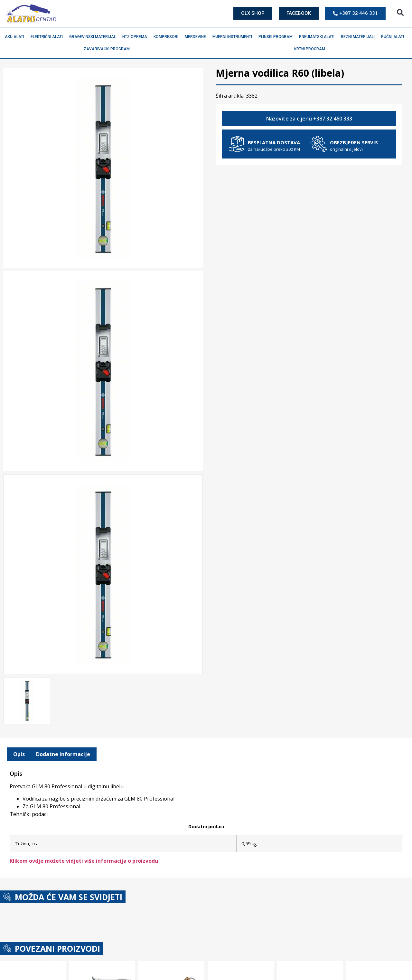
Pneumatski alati (318, 37)
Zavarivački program (108, 49)
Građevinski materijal (94, 37)
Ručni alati (394, 37)
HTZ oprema (136, 37)
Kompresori (168, 37)
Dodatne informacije (63, 753)
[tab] (19, 753)
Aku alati (16, 37)
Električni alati (48, 37)
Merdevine (197, 37)
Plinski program (277, 37)
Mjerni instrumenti (234, 37)
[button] (400, 13)
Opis (19, 753)
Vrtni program (311, 49)
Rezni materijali (359, 37)
